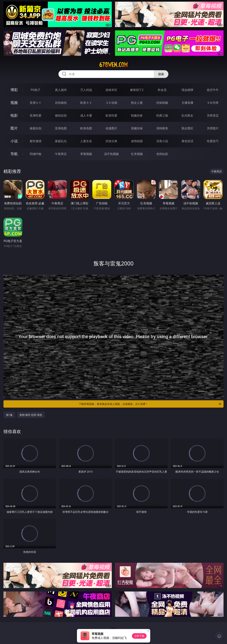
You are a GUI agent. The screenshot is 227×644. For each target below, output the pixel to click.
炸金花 (162, 90)
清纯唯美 (162, 128)
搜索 (161, 74)
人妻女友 (86, 141)
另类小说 (162, 141)
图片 (14, 128)
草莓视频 (86, 154)
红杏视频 (137, 154)
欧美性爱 (111, 115)
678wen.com (113, 65)
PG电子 (35, 90)
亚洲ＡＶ (36, 103)
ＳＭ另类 (213, 103)
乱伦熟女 (187, 115)
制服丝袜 (137, 115)
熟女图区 (187, 128)
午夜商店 (61, 154)
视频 (14, 103)
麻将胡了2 (137, 90)
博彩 (14, 90)
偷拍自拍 (61, 115)
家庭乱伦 (61, 141)
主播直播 (187, 103)
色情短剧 (162, 154)
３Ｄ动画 (111, 103)
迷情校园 (137, 141)
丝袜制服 (162, 103)
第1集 (9, 415)
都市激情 (36, 141)
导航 (14, 154)
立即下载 (139, 636)
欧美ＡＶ (86, 103)
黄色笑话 (187, 141)
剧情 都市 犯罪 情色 (31, 415)
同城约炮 (36, 154)
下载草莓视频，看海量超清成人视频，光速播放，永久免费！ (150, 404)
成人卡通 (86, 115)
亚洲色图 (61, 128)
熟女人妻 (137, 103)
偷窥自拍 (36, 128)
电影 (14, 115)
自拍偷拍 (61, 103)
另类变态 (213, 115)
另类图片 (213, 128)
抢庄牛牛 (213, 90)
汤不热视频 (111, 154)
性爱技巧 (213, 141)
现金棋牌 (187, 90)
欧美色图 (86, 128)
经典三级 (162, 115)
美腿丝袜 (137, 128)
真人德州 (61, 90)
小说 (14, 141)
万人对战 (86, 90)
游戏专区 (111, 90)
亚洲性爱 (36, 115)
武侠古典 (111, 141)
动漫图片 (111, 128)
